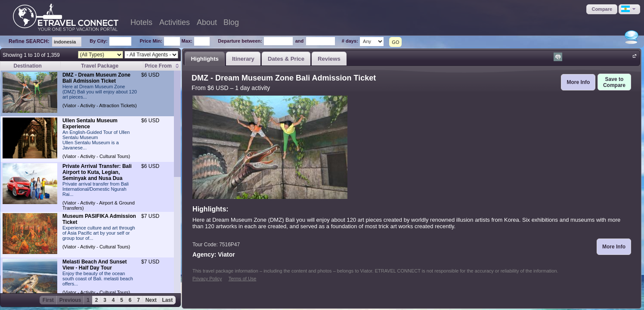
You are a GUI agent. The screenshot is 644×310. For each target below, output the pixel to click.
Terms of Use (243, 279)
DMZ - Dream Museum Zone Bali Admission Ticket (96, 78)
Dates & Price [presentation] (286, 59)
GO (395, 42)
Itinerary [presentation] (243, 59)
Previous (70, 300)
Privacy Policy (207, 279)
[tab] (205, 59)
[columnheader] (162, 66)
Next (151, 300)
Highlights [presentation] (204, 59)
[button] (602, 9)
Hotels (141, 22)
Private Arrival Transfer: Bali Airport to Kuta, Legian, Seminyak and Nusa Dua (97, 172)
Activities (175, 22)
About (207, 22)
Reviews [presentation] (329, 59)
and (300, 41)
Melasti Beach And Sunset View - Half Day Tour (95, 265)
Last (168, 300)
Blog (231, 22)
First (48, 300)
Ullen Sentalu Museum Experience (90, 124)
